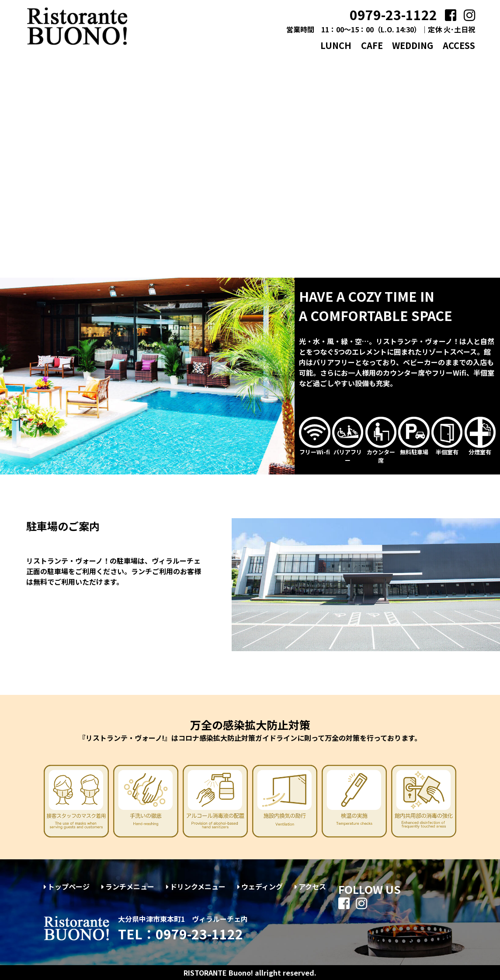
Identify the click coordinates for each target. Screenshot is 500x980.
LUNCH (336, 45)
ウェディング (260, 886)
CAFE (372, 45)
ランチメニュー (128, 886)
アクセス (310, 886)
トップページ (67, 886)
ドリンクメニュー (196, 886)
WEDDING (413, 45)
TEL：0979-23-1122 (181, 934)
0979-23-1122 (393, 14)
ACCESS (459, 45)
